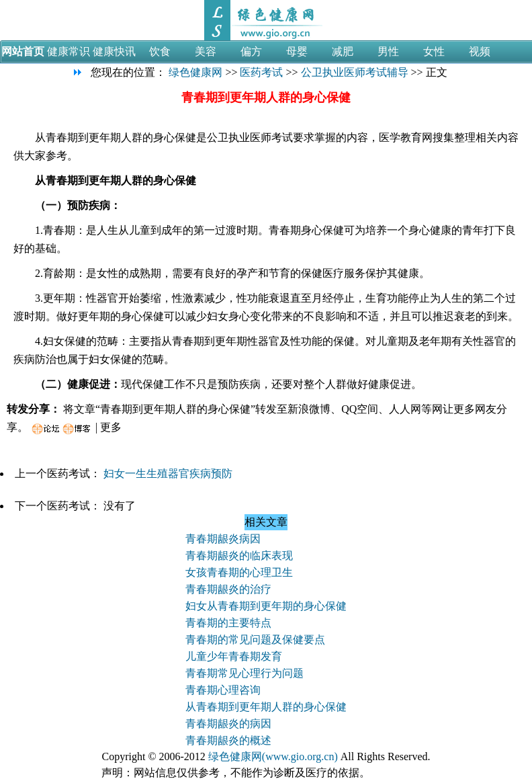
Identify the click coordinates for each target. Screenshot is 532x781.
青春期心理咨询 (223, 690)
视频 (480, 51)
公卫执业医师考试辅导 (355, 72)
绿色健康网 (195, 72)
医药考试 (261, 72)
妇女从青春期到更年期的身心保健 (266, 606)
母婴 (297, 51)
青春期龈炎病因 (223, 539)
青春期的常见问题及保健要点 (255, 640)
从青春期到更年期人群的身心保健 (266, 707)
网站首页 (23, 51)
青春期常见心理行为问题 (245, 673)
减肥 (343, 51)
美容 (206, 51)
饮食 (160, 51)
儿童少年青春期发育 (234, 656)
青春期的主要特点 (228, 623)
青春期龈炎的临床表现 (239, 556)
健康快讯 (114, 51)
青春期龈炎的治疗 (228, 589)
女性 (434, 51)
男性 (388, 51)
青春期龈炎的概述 (228, 740)
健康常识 (69, 51)
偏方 (251, 51)
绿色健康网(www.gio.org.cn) (273, 756)
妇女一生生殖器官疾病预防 (168, 474)
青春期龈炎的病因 (228, 724)
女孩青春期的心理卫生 (239, 572)
